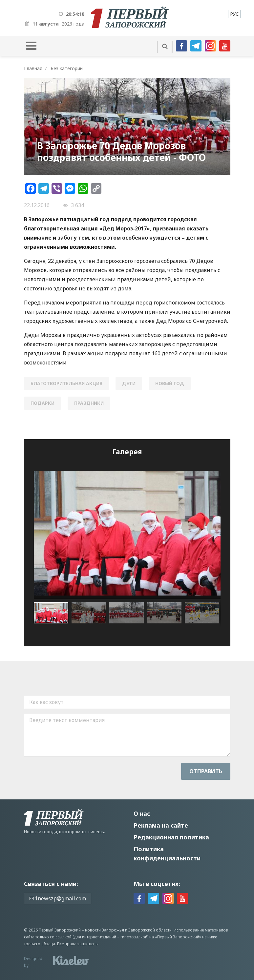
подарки (42, 403)
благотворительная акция (66, 383)
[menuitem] (234, 14)
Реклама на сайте (161, 825)
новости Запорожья (105, 930)
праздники (89, 403)
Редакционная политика (171, 837)
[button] (90, 613)
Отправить (206, 771)
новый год (170, 383)
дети (129, 383)
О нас (142, 813)
